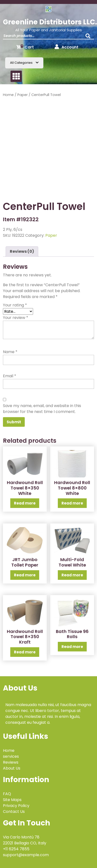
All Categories (24, 63)
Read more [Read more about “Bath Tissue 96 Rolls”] (72, 647)
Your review (16, 318)
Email (10, 376)
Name (10, 352)
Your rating (15, 305)
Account (67, 47)
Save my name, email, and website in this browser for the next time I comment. (42, 409)
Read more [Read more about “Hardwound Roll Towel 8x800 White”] (72, 503)
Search (89, 37)
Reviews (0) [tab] (22, 251)
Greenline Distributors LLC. (50, 22)
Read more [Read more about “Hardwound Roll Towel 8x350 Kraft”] (25, 652)
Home (8, 95)
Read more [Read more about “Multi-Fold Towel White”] (72, 575)
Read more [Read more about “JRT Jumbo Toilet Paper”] (25, 575)
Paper (23, 95)
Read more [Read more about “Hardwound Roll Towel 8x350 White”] (25, 503)
